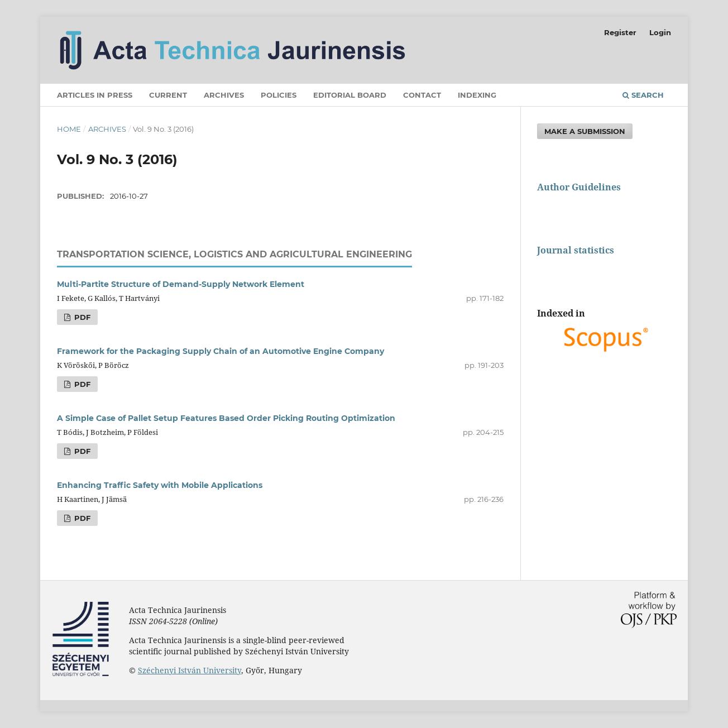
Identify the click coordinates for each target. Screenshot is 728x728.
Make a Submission (585, 131)
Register (620, 32)
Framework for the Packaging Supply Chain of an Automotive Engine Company (221, 351)
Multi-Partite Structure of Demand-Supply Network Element (181, 284)
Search (643, 95)
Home (69, 129)
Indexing (477, 95)
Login (660, 32)
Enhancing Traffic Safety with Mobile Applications (160, 485)
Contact (422, 95)
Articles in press (95, 95)
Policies (279, 95)
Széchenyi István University (190, 670)
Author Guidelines (579, 187)
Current (168, 95)
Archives (224, 95)
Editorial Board (350, 95)
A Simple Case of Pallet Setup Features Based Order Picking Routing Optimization (226, 418)
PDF (81, 317)
